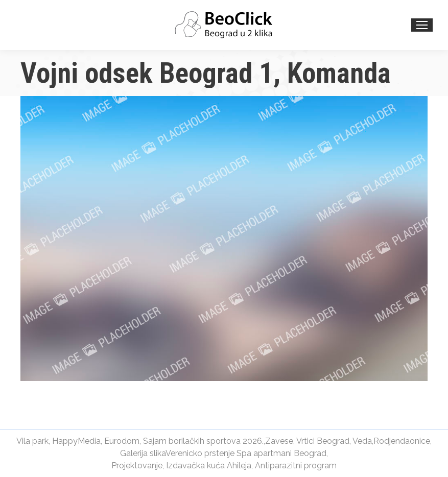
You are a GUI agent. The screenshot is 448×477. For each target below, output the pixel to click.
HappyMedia (76, 441)
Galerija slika (143, 453)
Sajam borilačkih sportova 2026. (203, 441)
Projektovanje (137, 466)
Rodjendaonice (402, 441)
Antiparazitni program (296, 466)
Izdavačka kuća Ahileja (209, 466)
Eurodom (122, 441)
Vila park (32, 441)
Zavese (279, 441)
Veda (362, 441)
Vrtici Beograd (323, 441)
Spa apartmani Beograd (281, 453)
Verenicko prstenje (200, 453)
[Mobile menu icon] (422, 25)
